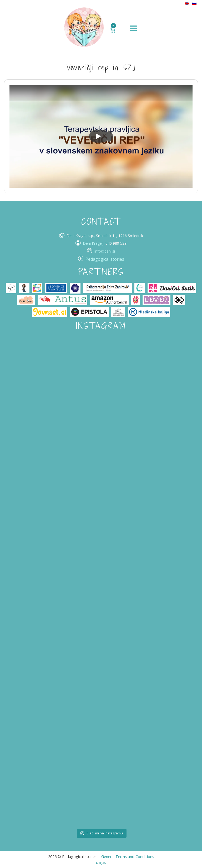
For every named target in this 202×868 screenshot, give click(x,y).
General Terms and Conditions (128, 857)
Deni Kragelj (93, 243)
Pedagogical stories (105, 259)
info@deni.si (105, 251)
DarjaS (101, 863)
